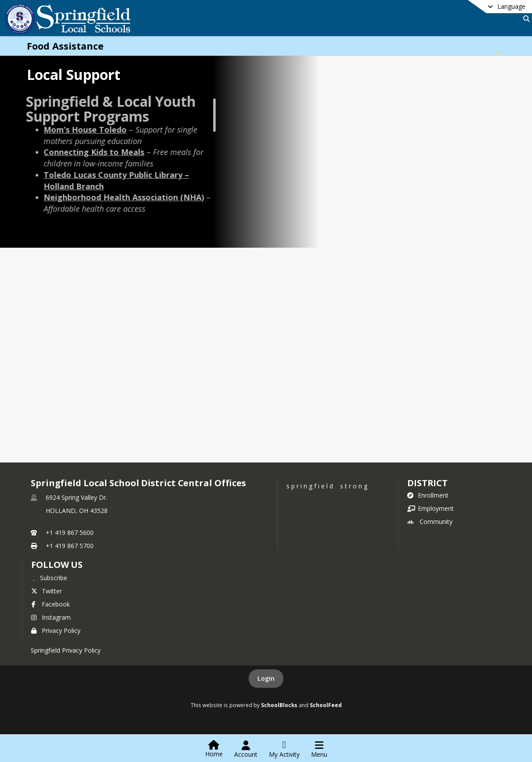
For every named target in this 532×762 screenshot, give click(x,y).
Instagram (51, 617)
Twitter (47, 591)
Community (430, 522)
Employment (431, 508)
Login (266, 678)
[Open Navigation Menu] (319, 749)
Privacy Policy (56, 630)
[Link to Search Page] (525, 19)
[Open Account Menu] (246, 749)
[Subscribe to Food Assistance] (498, 46)
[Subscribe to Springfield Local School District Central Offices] (49, 578)
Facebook (51, 604)
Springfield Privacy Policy (66, 650)
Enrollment (428, 495)
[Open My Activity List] (284, 749)
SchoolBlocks (279, 705)
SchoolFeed (326, 705)
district (427, 483)
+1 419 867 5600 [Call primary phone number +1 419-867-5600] (70, 533)
